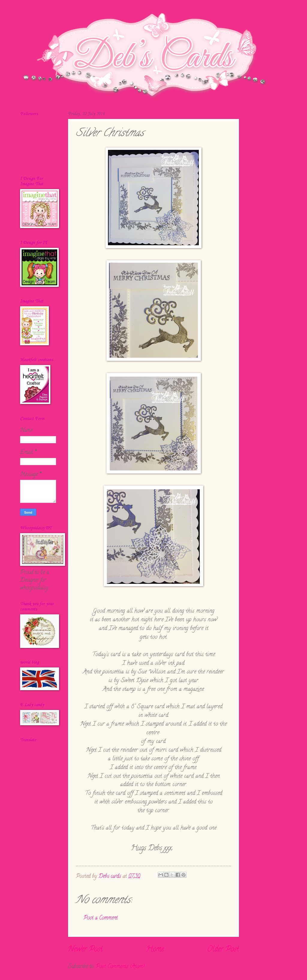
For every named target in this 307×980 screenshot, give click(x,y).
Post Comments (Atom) (120, 967)
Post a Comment (101, 918)
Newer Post (85, 950)
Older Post (223, 950)
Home (155, 950)
